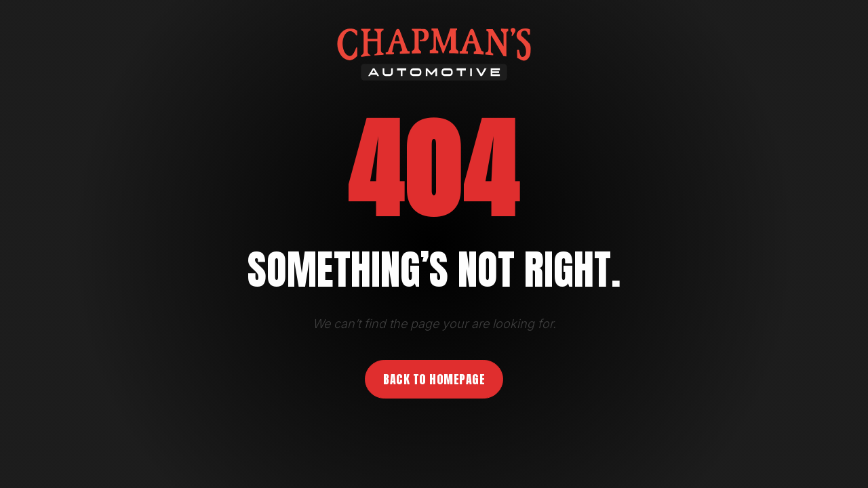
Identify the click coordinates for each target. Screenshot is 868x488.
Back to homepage (434, 379)
